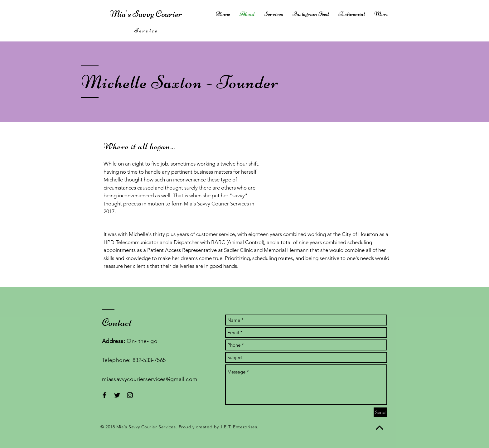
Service (146, 30)
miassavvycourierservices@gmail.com (150, 379)
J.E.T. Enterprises (239, 427)
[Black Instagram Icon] (130, 395)
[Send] (380, 412)
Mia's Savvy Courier (147, 14)
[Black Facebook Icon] (104, 395)
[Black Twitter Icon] (117, 395)
